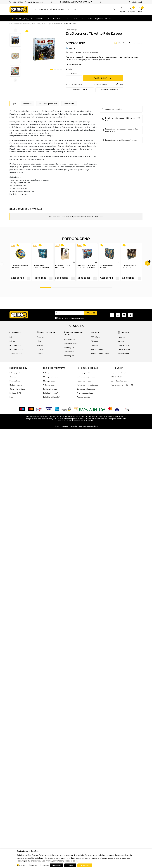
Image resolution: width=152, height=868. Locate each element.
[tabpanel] (44, 49)
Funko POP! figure (70, 343)
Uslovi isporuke (49, 385)
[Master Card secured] (110, 409)
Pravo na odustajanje (85, 393)
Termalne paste (124, 349)
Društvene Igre (47, 24)
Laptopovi (122, 337)
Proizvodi (27, 24)
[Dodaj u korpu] (103, 78)
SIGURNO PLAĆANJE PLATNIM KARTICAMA (76, 2)
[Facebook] (112, 315)
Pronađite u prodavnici (48, 104)
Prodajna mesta (59, 9)
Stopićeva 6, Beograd (119, 373)
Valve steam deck (16, 353)
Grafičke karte (123, 345)
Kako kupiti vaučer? (51, 393)
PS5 (11, 337)
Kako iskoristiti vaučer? (52, 397)
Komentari (27, 104)
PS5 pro (12, 341)
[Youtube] (124, 315)
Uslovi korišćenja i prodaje (87, 377)
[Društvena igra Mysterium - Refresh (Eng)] (43, 254)
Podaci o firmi (15, 381)
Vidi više (70, 69)
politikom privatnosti (76, 318)
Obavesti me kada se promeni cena (130, 43)
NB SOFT (81, 426)
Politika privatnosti (50, 389)
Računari (121, 341)
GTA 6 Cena (95, 337)
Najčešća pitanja (137, 2)
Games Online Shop (16, 24)
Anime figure (69, 356)
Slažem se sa (71, 318)
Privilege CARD (15, 393)
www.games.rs (64, 426)
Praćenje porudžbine (85, 373)
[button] (122, 9)
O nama (13, 377)
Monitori (40, 349)
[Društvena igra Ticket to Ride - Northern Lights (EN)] (87, 254)
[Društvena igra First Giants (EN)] (65, 254)
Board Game (36, 24)
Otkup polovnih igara (17, 389)
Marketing (45, 865)
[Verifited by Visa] (117, 409)
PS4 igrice (95, 345)
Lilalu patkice (69, 352)
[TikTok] (130, 315)
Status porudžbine (42, 9)
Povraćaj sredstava (84, 397)
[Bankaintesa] (90, 409)
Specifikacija (69, 104)
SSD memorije (123, 353)
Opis (14, 104)
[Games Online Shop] (19, 9)
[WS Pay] (66, 409)
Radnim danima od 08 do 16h (122, 385)
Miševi (39, 341)
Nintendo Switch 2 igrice (100, 353)
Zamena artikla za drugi (86, 389)
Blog (11, 397)
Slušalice (40, 345)
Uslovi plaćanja (49, 373)
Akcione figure (69, 339)
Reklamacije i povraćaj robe (88, 385)
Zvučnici (40, 353)
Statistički (34, 865)
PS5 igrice (95, 341)
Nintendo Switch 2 (16, 349)
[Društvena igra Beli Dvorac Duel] (132, 254)
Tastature (40, 337)
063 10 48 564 (18, 2)
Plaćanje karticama (51, 377)
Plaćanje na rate (49, 381)
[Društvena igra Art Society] (109, 254)
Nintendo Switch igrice (99, 349)
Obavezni (23, 865)
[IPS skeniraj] (127, 409)
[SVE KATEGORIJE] (20, 19)
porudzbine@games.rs (35, 2)
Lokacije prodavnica (17, 373)
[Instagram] (118, 315)
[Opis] (14, 104)
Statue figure (69, 348)
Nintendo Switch (16, 345)
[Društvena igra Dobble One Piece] (21, 254)
